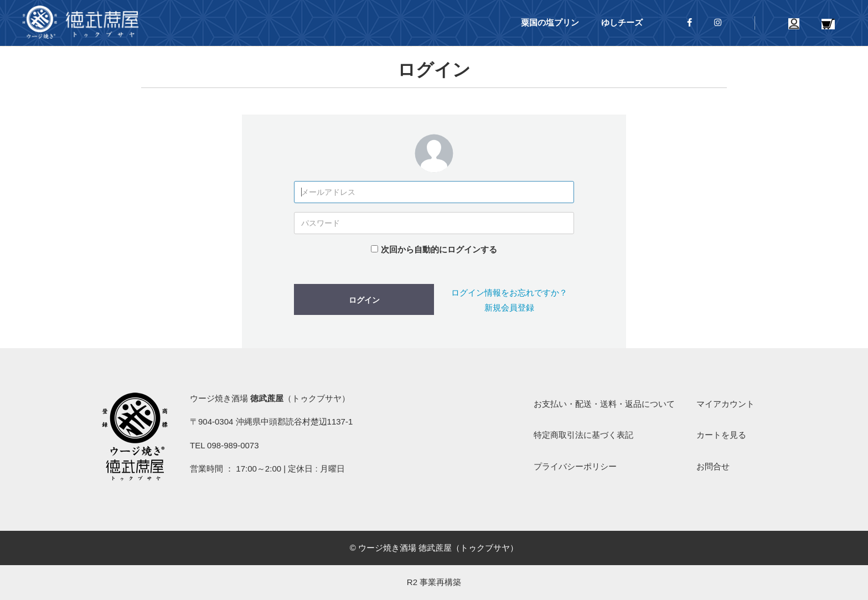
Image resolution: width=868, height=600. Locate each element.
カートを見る (721, 435)
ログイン (364, 300)
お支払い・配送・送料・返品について (604, 404)
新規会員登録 (509, 307)
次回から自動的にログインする (439, 249)
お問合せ (713, 466)
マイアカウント (725, 404)
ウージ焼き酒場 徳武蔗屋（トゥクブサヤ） (80, 22)
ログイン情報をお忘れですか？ (509, 293)
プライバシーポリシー (575, 466)
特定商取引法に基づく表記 (583, 435)
